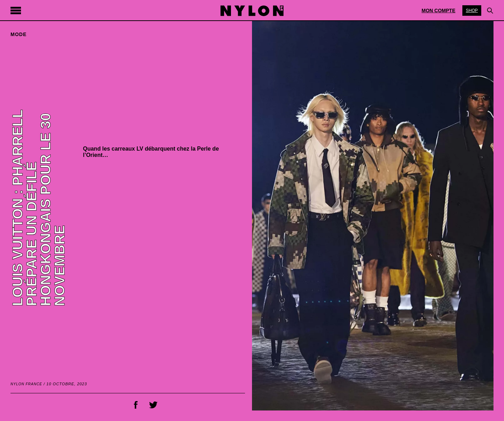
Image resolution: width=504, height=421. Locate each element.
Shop (472, 11)
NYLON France (26, 384)
